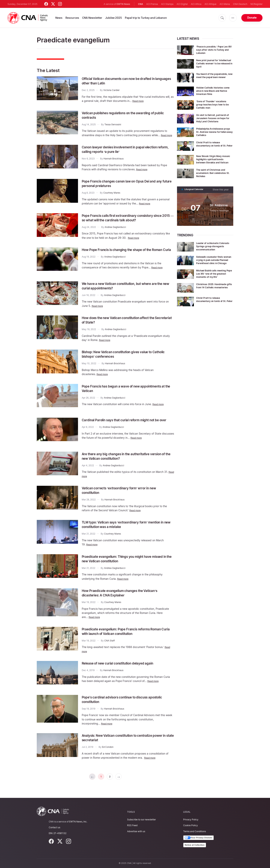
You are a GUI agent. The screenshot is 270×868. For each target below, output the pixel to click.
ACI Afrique (210, 4)
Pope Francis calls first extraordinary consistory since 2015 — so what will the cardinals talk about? (127, 222)
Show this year (221, 195)
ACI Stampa (167, 4)
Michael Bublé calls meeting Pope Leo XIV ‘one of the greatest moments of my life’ (214, 284)
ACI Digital (182, 4)
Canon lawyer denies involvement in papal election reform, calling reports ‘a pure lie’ (127, 153)
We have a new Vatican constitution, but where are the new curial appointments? (127, 290)
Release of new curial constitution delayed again (125, 668)
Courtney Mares (112, 197)
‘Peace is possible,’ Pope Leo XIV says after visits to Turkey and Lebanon (215, 50)
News (59, 18)
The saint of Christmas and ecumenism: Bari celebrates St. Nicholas (213, 178)
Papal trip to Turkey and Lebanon (146, 18)
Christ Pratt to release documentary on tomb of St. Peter (214, 148)
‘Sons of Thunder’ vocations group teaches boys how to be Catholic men (214, 104)
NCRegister (256, 4)
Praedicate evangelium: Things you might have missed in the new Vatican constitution (123, 564)
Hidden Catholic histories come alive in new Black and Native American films (214, 91)
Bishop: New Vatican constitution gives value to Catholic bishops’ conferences (124, 359)
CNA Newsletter (92, 18)
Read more (139, 101)
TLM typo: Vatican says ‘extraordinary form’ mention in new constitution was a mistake (121, 529)
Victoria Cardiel (111, 90)
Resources (72, 18)
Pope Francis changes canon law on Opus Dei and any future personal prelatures (126, 188)
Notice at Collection (195, 845)
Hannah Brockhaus (114, 163)
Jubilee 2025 (114, 18)
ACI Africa (196, 4)
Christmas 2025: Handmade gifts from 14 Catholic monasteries (214, 298)
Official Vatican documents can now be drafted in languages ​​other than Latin (126, 81)
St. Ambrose (218, 210)
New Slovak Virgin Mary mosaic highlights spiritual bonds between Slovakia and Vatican (214, 163)
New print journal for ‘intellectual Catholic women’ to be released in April (214, 63)
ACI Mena (225, 4)
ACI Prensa (152, 4)
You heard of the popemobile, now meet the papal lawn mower (215, 77)
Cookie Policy (190, 826)
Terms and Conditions (195, 831)
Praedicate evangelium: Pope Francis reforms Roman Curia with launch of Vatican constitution (124, 636)
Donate (252, 18)
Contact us (54, 827)
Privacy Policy (191, 820)
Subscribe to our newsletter (141, 820)
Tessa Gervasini (113, 124)
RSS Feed (132, 826)
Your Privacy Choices (198, 838)
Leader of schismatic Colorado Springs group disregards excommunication (211, 253)
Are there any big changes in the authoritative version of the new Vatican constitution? (122, 461)
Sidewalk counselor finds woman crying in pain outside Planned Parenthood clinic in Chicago (214, 269)
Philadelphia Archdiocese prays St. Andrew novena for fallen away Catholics (214, 135)
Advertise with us (136, 831)
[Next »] (120, 782)
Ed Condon (108, 752)
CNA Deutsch (240, 4)
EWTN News (123, 4)
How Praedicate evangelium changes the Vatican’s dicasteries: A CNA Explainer (127, 598)
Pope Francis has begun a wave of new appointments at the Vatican (116, 393)
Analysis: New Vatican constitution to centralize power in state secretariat (124, 743)
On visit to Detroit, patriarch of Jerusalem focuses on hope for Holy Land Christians (213, 120)
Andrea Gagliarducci (115, 231)
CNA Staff (109, 645)
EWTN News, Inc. (78, 822)
